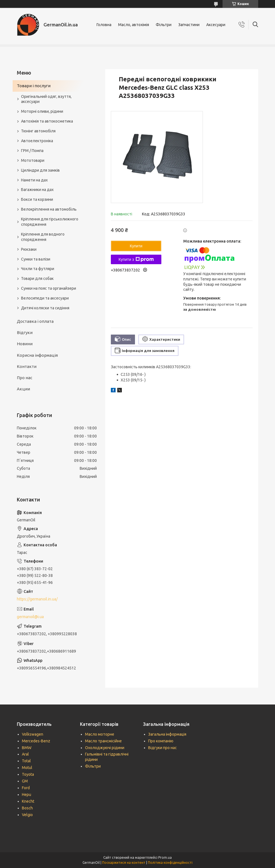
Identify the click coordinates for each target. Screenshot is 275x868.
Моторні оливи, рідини (42, 111)
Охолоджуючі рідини (105, 748)
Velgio (27, 815)
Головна (104, 25)
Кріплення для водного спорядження (43, 237)
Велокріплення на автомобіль (49, 209)
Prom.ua (165, 857)
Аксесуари (216, 25)
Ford (26, 788)
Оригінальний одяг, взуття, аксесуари (46, 99)
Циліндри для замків (40, 170)
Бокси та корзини (37, 199)
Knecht (28, 801)
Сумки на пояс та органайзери (49, 288)
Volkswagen (33, 734)
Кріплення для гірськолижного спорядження (50, 222)
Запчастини (189, 25)
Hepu (27, 795)
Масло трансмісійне (103, 741)
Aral (25, 754)
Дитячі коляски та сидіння (45, 308)
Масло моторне (100, 734)
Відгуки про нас (162, 748)
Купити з (136, 259)
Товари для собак (37, 278)
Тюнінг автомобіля (38, 131)
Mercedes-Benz (36, 741)
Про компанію (161, 741)
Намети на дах (34, 180)
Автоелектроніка (37, 141)
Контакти (27, 366)
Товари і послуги (34, 86)
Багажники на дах (37, 190)
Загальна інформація (167, 734)
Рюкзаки (29, 249)
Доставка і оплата (35, 321)
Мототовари (33, 160)
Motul (27, 768)
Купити (136, 246)
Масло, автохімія (134, 25)
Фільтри (164, 25)
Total (26, 761)
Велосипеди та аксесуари (45, 298)
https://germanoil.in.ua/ (37, 599)
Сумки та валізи (36, 259)
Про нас (25, 378)
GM (25, 781)
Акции (23, 389)
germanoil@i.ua (30, 617)
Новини (25, 344)
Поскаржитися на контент (124, 863)
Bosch (27, 808)
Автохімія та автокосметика (47, 121)
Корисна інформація (37, 355)
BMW (27, 748)
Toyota (28, 774)
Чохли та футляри (38, 269)
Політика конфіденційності (170, 863)
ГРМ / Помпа (32, 151)
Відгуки (25, 332)
